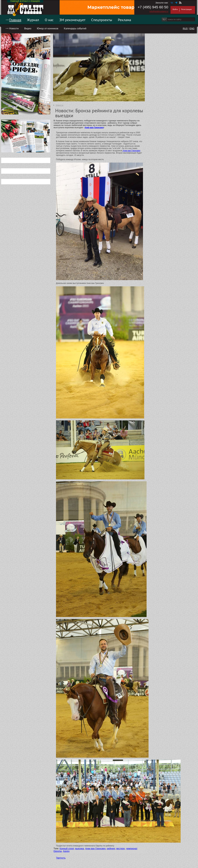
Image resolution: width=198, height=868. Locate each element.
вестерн (121, 849)
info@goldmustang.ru (159, 11)
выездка (80, 849)
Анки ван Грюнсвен (94, 128)
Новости (14, 28)
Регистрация (186, 9)
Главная (15, 20)
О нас (49, 20)
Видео (28, 28)
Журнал (33, 20)
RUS (185, 28)
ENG (192, 28)
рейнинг (111, 849)
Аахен (66, 851)
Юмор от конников (48, 28)
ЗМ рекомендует (72, 20)
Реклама (125, 20)
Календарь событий (75, 28)
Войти (175, 9)
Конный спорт (67, 849)
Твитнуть (61, 858)
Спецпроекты (102, 20)
